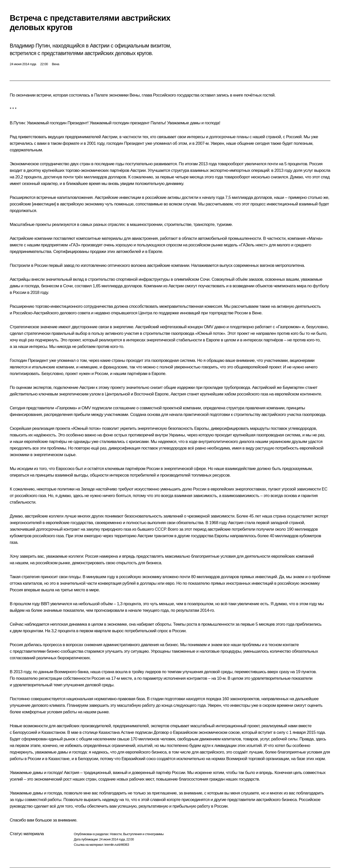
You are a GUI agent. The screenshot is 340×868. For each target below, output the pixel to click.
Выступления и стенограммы (143, 834)
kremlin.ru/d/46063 (117, 845)
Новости (116, 834)
